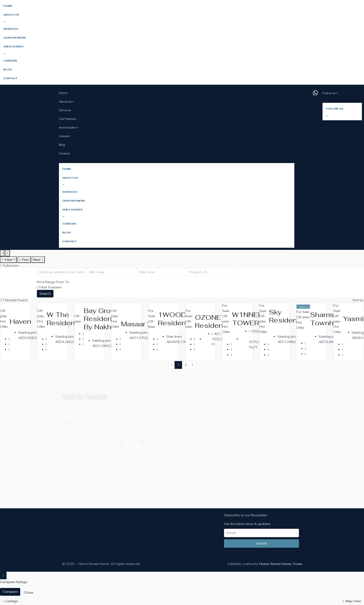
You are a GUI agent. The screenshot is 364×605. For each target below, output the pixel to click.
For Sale (303, 312)
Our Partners (15, 38)
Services (11, 29)
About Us (11, 15)
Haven (20, 321)
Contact (10, 78)
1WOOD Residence (176, 319)
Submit (261, 543)
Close (29, 592)
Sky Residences (290, 316)
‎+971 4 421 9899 (78, 444)
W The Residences (67, 319)
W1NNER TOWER (247, 319)
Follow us (329, 93)
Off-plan (303, 317)
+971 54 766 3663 (79, 426)
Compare (10, 592)
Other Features (49, 287)
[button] (63, 185)
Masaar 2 (136, 324)
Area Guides (13, 47)
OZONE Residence (213, 321)
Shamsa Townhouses (333, 319)
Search (45, 294)
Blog (8, 70)
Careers (10, 61)
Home (8, 6)
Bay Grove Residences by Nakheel (104, 319)
